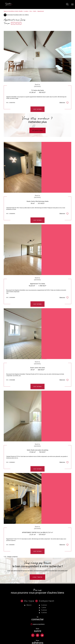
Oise (31, 11)
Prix (13, 23)
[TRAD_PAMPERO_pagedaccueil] (9, 5)
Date (19, 23)
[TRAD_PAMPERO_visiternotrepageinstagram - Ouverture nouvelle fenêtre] (38, 635)
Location (26, 11)
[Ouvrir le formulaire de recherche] (67, 4)
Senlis (35, 11)
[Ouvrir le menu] (72, 4)
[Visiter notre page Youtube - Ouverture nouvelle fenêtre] (42, 635)
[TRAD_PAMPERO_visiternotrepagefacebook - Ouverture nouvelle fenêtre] (33, 635)
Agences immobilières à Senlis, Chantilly (13, 11)
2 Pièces (44, 613)
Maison (29, 613)
